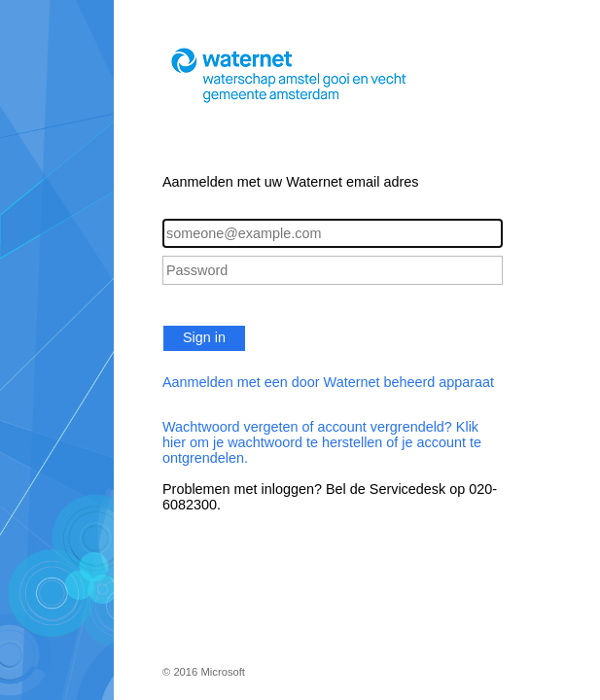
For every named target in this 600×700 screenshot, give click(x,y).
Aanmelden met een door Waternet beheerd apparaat (328, 382)
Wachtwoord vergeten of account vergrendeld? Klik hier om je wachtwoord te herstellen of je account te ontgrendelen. (322, 442)
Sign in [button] (204, 337)
